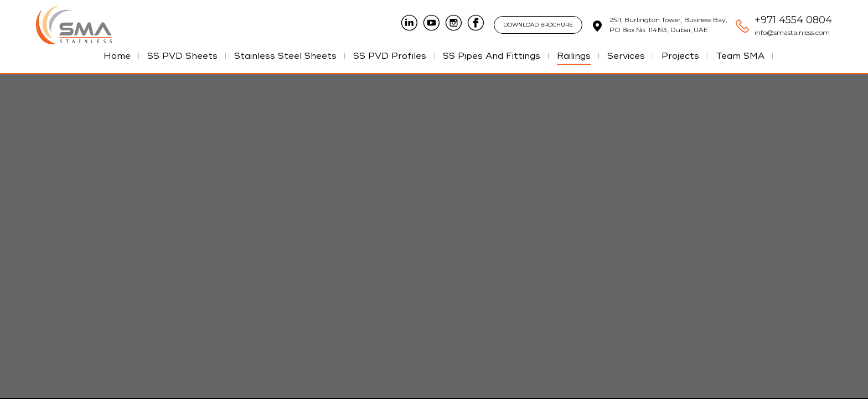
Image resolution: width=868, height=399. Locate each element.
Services (626, 56)
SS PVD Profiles (390, 56)
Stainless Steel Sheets (285, 56)
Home (117, 56)
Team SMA (740, 56)
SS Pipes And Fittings (492, 56)
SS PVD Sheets (182, 56)
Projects (680, 56)
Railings (574, 56)
